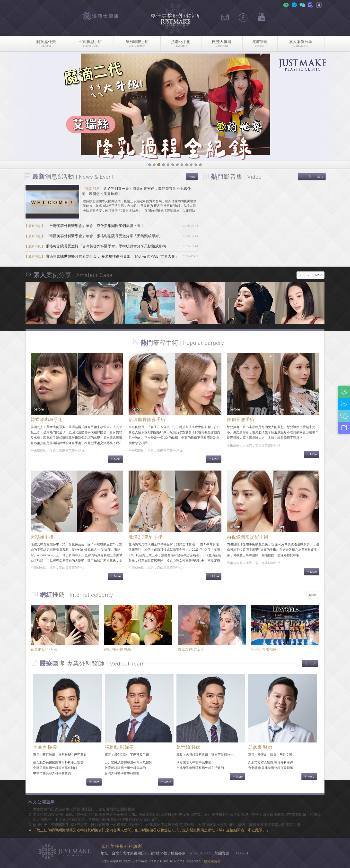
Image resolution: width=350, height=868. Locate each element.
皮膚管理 (260, 44)
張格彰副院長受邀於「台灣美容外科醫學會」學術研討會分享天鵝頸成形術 (95, 246)
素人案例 (301, 44)
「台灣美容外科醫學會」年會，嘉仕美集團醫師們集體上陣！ (84, 226)
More (192, 177)
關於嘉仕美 (46, 44)
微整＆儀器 (222, 44)
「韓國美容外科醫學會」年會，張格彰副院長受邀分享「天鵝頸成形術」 (93, 236)
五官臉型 (90, 44)
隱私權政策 (212, 861)
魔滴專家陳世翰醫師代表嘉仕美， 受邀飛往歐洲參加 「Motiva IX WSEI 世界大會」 (101, 256)
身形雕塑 (137, 44)
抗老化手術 (181, 44)
